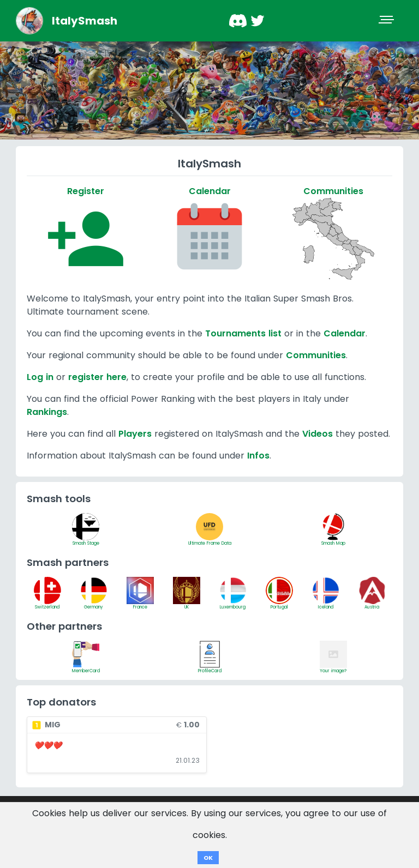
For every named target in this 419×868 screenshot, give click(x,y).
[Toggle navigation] (387, 21)
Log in (40, 377)
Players (135, 434)
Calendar (345, 333)
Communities (316, 355)
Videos (318, 434)
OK (208, 858)
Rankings (47, 412)
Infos (258, 456)
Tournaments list (243, 333)
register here (97, 377)
